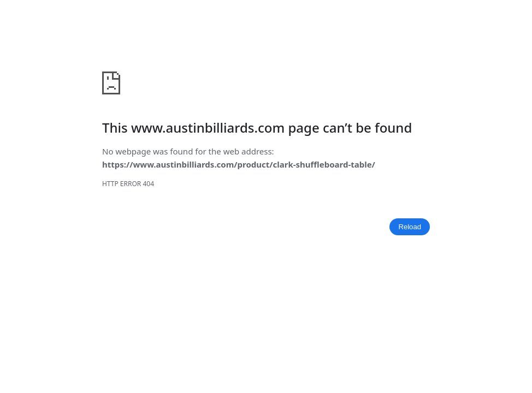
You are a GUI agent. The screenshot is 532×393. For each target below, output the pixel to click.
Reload (410, 227)
